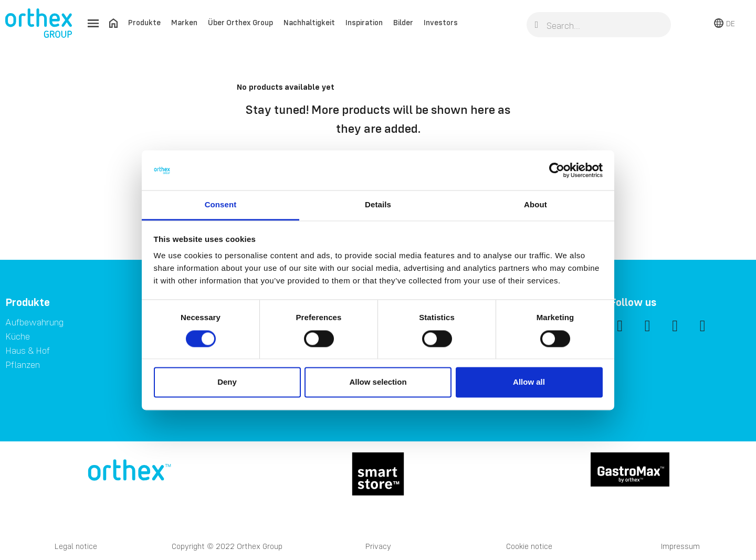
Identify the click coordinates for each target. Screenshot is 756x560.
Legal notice (76, 546)
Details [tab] (378, 205)
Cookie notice (529, 546)
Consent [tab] (221, 205)
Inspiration (364, 22)
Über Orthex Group (240, 22)
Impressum (680, 546)
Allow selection (378, 382)
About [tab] (535, 205)
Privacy (378, 546)
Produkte (144, 22)
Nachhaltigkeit (309, 22)
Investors (441, 22)
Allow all (529, 382)
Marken (184, 22)
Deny (227, 382)
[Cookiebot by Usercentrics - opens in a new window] (557, 170)
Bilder (403, 22)
